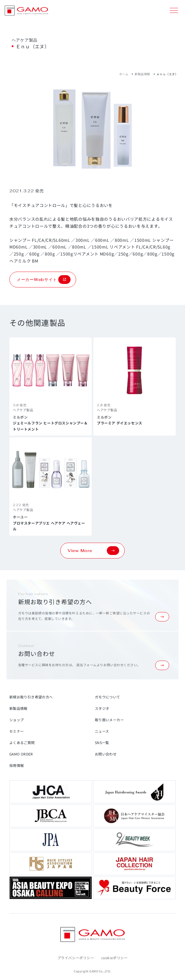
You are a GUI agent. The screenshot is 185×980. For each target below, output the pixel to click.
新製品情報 (142, 74)
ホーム (124, 74)
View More (93, 551)
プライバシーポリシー (76, 958)
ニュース (102, 731)
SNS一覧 (102, 742)
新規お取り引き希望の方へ (31, 697)
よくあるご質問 (22, 742)
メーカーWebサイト (44, 280)
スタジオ (102, 708)
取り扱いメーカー (109, 720)
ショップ (17, 720)
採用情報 (17, 765)
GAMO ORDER (21, 754)
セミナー (17, 731)
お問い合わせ (106, 754)
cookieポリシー (115, 958)
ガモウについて (108, 697)
